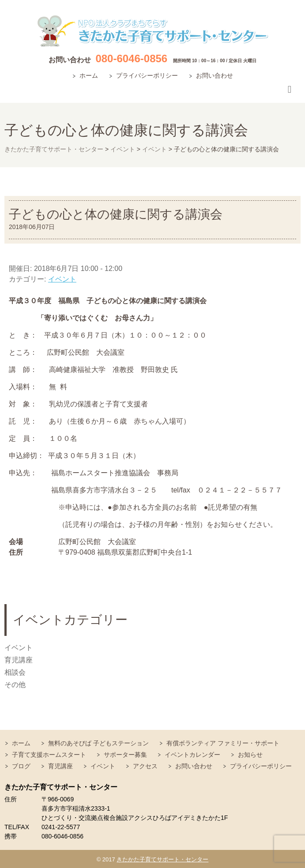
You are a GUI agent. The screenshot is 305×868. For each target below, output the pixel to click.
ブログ (21, 766)
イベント (62, 279)
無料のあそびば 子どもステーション (98, 743)
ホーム (89, 75)
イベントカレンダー (192, 755)
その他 (15, 685)
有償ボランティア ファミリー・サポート (223, 743)
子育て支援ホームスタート (49, 755)
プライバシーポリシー (147, 75)
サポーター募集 (125, 755)
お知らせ (250, 755)
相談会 (15, 672)
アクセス (145, 766)
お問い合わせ (215, 75)
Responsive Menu (290, 89)
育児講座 (19, 660)
